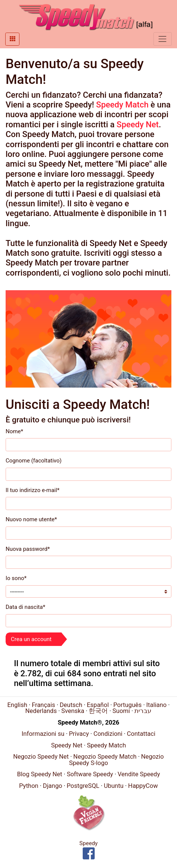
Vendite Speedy (139, 774)
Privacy (79, 734)
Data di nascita (25, 607)
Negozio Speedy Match (105, 757)
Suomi (121, 711)
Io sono (16, 578)
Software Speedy (90, 774)
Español (98, 705)
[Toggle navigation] (163, 39)
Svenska (73, 711)
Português (128, 705)
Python (29, 786)
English (17, 705)
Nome (14, 431)
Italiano (156, 705)
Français (43, 705)
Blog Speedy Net (40, 774)
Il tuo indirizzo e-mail (33, 490)
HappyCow (143, 786)
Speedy (88, 843)
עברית (143, 711)
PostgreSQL (83, 786)
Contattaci (141, 734)
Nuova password (28, 549)
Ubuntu (114, 786)
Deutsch (71, 705)
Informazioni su (43, 734)
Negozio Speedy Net (41, 757)
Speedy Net (138, 125)
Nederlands (41, 711)
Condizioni (108, 734)
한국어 (98, 711)
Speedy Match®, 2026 (88, 723)
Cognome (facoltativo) (34, 461)
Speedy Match (122, 105)
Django (53, 786)
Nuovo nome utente (31, 519)
